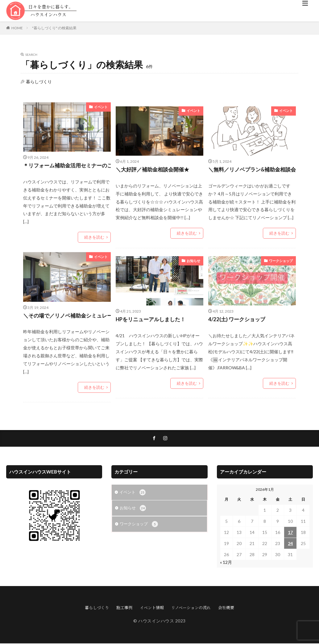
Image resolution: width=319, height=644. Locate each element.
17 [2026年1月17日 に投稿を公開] (290, 533)
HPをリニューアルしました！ (153, 320)
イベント (101, 107)
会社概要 (226, 608)
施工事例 (124, 608)
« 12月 (226, 563)
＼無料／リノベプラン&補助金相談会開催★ (252, 170)
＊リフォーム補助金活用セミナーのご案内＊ (67, 166)
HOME (17, 28)
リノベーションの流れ (191, 608)
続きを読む (95, 238)
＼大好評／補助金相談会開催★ (155, 170)
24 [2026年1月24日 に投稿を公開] (290, 544)
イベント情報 (152, 608)
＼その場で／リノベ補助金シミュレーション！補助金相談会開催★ (67, 316)
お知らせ (194, 261)
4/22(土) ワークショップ (238, 320)
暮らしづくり (97, 608)
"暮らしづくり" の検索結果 (54, 28)
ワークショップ (282, 261)
